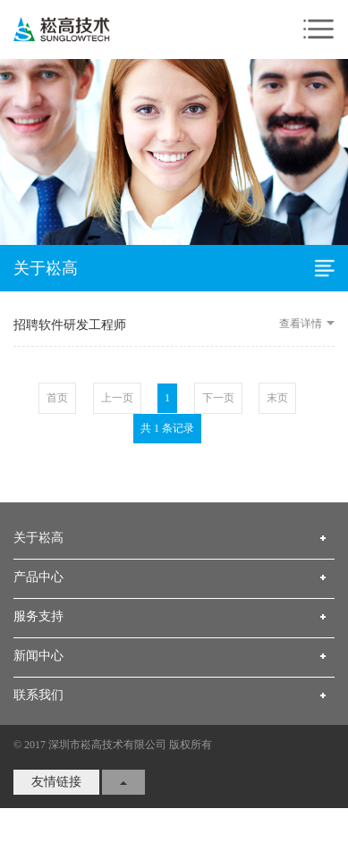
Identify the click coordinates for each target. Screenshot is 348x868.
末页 (277, 408)
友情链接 (56, 792)
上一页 (117, 408)
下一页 (218, 408)
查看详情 (307, 334)
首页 (57, 408)
